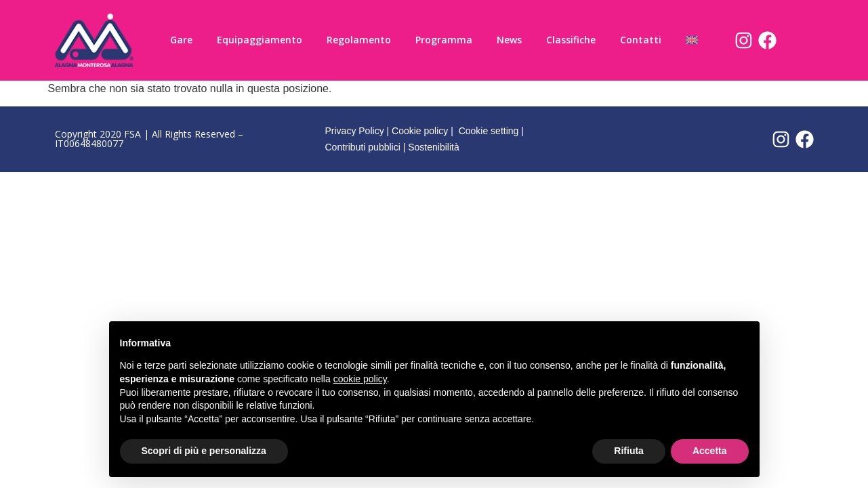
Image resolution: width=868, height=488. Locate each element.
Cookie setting (489, 131)
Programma (444, 40)
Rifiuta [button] (629, 451)
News (509, 40)
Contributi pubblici (363, 147)
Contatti (641, 40)
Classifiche (571, 40)
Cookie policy (420, 131)
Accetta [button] (710, 451)
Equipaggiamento (260, 40)
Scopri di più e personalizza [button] (204, 451)
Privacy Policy (355, 131)
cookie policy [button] (360, 379)
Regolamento (359, 40)
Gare (181, 40)
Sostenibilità (434, 147)
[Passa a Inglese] (692, 40)
